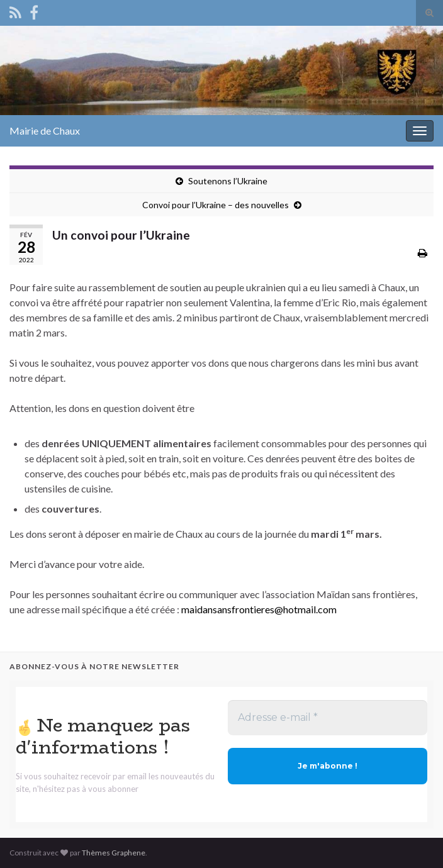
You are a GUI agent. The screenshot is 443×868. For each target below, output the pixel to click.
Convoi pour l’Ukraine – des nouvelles (216, 205)
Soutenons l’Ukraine (228, 181)
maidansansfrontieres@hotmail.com (259, 609)
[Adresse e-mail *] (328, 718)
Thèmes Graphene (114, 853)
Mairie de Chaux (45, 131)
